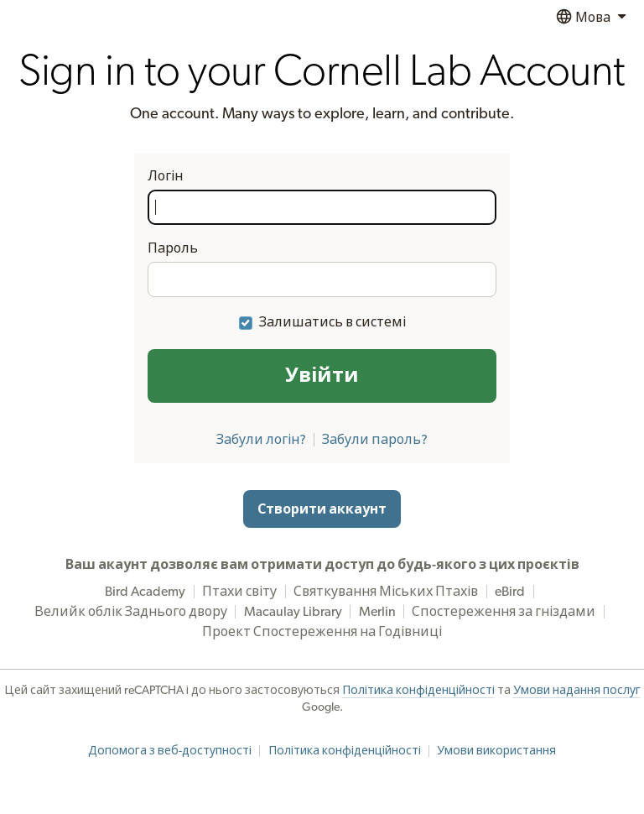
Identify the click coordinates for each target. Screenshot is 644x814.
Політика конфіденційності (418, 691)
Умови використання (496, 751)
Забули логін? (261, 440)
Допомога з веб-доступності (170, 751)
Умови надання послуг (577, 691)
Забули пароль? (375, 440)
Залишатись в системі (332, 322)
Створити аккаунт (322, 509)
